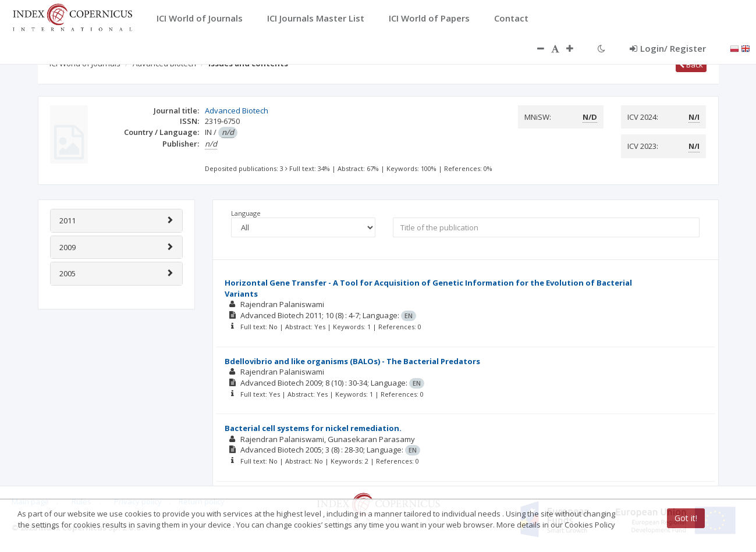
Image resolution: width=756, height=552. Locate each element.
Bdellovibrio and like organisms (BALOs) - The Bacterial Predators (352, 361)
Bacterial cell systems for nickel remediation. (313, 428)
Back (691, 65)
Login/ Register (668, 48)
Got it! (686, 518)
